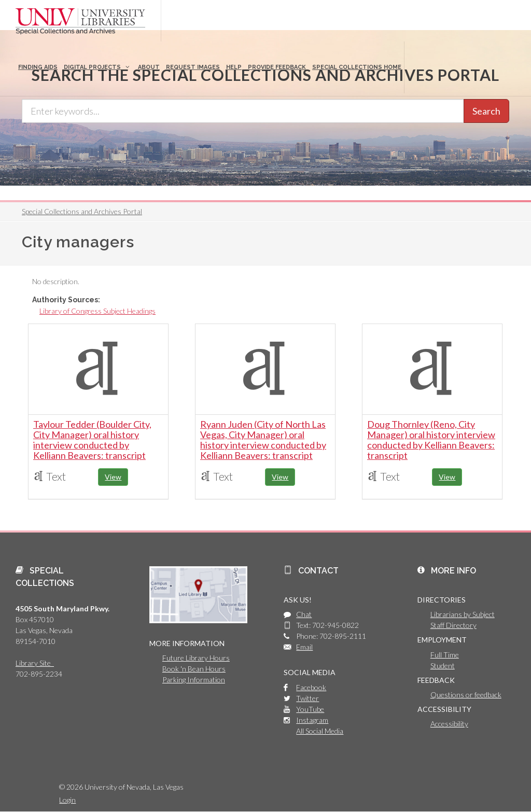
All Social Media (320, 731)
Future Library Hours (196, 658)
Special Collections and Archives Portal (82, 211)
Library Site (35, 663)
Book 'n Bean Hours (194, 669)
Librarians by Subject (463, 614)
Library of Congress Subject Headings (97, 311)
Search (486, 111)
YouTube (310, 709)
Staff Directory (453, 625)
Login (67, 800)
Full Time (445, 655)
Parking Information (194, 680)
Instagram (312, 720)
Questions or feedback (466, 695)
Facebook (311, 687)
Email (304, 647)
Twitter (308, 698)
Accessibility (449, 724)
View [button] (113, 477)
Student (443, 666)
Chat (304, 614)
